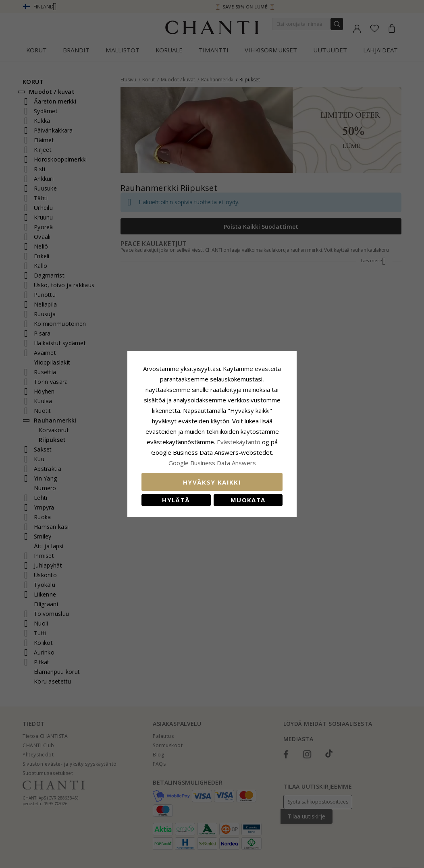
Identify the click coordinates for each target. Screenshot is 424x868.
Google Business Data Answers (212, 463)
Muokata (248, 500)
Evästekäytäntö (239, 442)
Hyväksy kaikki (212, 482)
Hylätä (176, 500)
